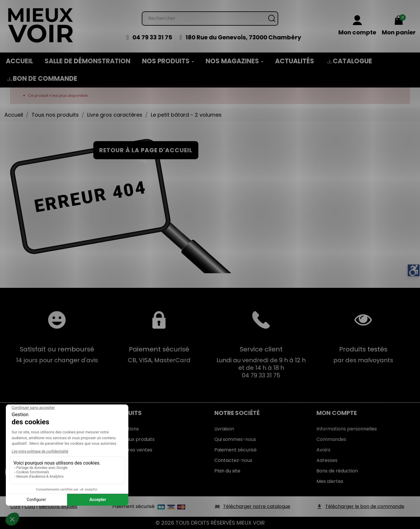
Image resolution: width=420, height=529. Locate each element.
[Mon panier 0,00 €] (399, 26)
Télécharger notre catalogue (257, 506)
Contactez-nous (233, 460)
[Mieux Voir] (41, 25)
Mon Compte (337, 413)
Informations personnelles (347, 429)
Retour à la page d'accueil (146, 150)
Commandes (331, 439)
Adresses (327, 460)
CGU (30, 506)
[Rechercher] (210, 19)
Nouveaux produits (133, 439)
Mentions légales (58, 506)
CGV (15, 506)
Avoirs (323, 450)
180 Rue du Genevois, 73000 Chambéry (243, 37)
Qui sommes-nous (235, 439)
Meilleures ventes (132, 450)
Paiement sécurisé (236, 450)
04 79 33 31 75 (152, 37)
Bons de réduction (337, 471)
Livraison (224, 429)
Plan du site (227, 471)
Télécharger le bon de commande (365, 506)
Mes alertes (330, 481)
